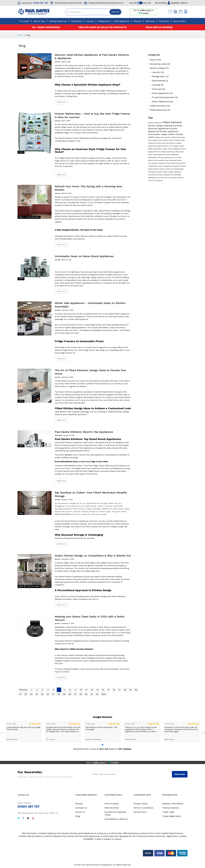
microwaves (153, 163)
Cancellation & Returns (116, 819)
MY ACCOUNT (161, 3)
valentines (178, 172)
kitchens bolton (176, 160)
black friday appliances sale (159, 155)
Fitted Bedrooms (158, 110)
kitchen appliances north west (170, 157)
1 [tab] (100, 745)
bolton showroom (167, 169)
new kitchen (171, 143)
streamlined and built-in (77, 415)
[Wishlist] (170, 12)
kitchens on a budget (171, 146)
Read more (61, 102)
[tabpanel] (24, 731)
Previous (2, 733)
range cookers (168, 134)
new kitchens (166, 137)
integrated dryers (179, 149)
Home (20, 35)
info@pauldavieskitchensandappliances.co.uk (106, 3)
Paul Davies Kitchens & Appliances (69, 211)
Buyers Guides (157, 68)
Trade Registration (172, 816)
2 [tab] (102, 745)
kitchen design (156, 126)
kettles (58, 94)
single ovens (157, 140)
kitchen (161, 178)
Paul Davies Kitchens (63, 138)
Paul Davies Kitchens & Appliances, (101, 71)
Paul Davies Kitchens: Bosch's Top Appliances (84, 432)
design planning (168, 152)
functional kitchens (156, 175)
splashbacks (168, 175)
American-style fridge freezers (76, 94)
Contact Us (81, 808)
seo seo (58, 62)
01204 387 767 (41, 3)
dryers (160, 146)
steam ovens (168, 149)
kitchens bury (160, 143)
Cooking (156, 85)
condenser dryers (164, 163)
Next (203, 733)
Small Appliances (161, 93)
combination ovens (155, 166)
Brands (79, 804)
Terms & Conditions (143, 808)
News (21, 77)
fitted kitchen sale (178, 163)
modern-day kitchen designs (95, 596)
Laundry (156, 72)
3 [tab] (105, 745)
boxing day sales (158, 64)
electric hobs (153, 160)
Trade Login (168, 812)
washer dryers (164, 160)
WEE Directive (112, 808)
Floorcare (157, 89)
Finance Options (171, 808)
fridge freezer (177, 137)
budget (158, 137)
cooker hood (179, 152)
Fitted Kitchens (33, 217)
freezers (165, 140)
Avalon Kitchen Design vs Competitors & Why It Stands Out (93, 556)
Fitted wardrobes (63, 514)
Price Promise (111, 804)
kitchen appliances (156, 123)
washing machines (173, 126)
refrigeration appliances (172, 166)
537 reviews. (125, 749)
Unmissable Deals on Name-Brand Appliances (84, 256)
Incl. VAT (133, 3)
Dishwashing (158, 81)
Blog (78, 816)
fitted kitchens (172, 122)
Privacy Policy (141, 804)
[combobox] (93, 12)
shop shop (59, 435)
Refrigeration (159, 76)
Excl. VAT (147, 3)
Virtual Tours (140, 812)
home (160, 172)
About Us (80, 812)
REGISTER (175, 3)
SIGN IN (184, 3)
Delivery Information (173, 804)
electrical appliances (159, 128)
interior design (175, 140)
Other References (161, 102)
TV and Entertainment (163, 97)
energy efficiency (155, 152)
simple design (168, 172)
